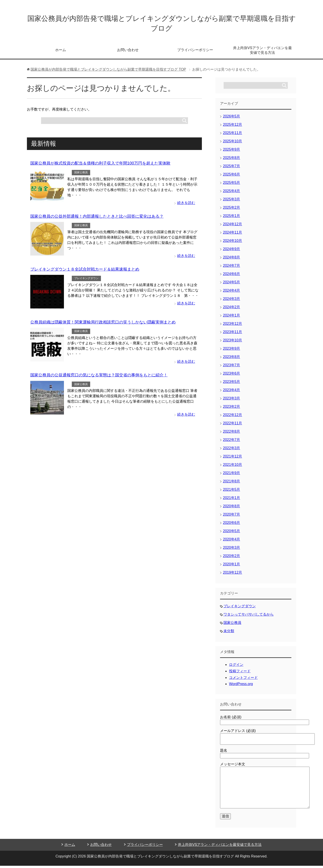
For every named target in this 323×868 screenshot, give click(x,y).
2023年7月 (232, 367)
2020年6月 (232, 525)
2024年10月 (232, 243)
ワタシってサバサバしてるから (249, 617)
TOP (108, 72)
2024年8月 (232, 259)
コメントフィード (243, 680)
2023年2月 (232, 409)
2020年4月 (232, 541)
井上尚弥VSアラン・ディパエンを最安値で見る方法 (262, 52)
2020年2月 (232, 558)
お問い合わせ (128, 52)
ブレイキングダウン (86, 280)
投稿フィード (240, 673)
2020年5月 (232, 533)
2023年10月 (232, 342)
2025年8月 (232, 160)
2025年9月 (232, 152)
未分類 (229, 633)
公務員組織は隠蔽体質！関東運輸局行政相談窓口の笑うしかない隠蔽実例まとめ (103, 323)
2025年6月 (232, 177)
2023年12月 (232, 326)
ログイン (236, 667)
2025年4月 (232, 193)
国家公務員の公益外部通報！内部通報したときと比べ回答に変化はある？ (97, 218)
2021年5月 (232, 492)
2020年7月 (232, 517)
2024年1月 (232, 318)
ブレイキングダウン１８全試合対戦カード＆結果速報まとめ (85, 271)
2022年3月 (232, 450)
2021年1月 (232, 500)
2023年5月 (232, 384)
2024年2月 (232, 309)
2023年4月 (232, 392)
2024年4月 (232, 293)
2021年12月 (232, 459)
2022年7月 (232, 442)
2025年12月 (232, 127)
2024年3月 (232, 301)
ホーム (61, 52)
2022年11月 (232, 425)
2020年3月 (232, 550)
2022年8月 (232, 434)
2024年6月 (232, 276)
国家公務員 (81, 174)
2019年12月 (232, 575)
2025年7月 (232, 168)
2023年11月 (232, 334)
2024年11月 (232, 235)
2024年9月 (232, 251)
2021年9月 (232, 475)
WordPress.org (241, 686)
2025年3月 (232, 201)
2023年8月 (232, 359)
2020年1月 (232, 566)
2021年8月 (232, 483)
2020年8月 (232, 508)
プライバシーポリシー (195, 52)
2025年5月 (232, 185)
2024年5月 (232, 284)
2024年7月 (232, 268)
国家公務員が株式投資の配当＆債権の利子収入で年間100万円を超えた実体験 (100, 165)
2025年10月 (232, 143)
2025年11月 (232, 135)
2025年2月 (232, 210)
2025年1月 (232, 218)
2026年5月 (232, 118)
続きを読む (186, 205)
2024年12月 (232, 226)
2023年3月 (232, 400)
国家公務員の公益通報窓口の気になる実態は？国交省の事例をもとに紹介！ (99, 376)
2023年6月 (232, 376)
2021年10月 (232, 467)
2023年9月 (232, 351)
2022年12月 (232, 417)
